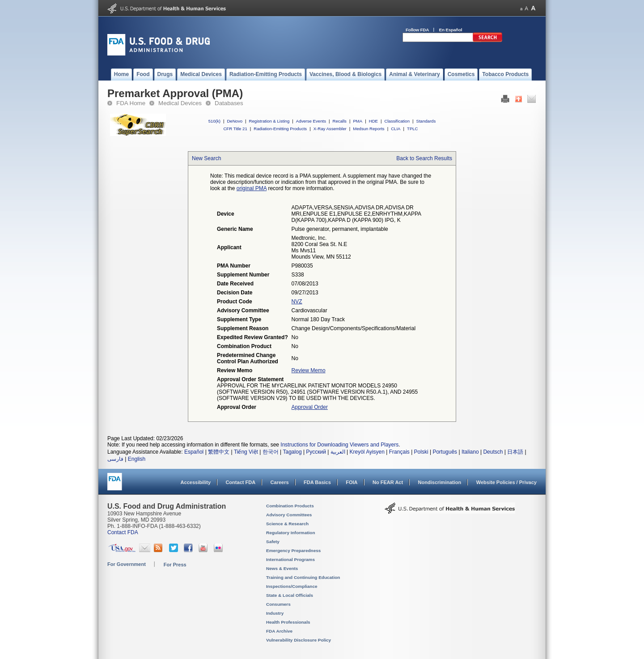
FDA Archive (279, 631)
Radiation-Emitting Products (280, 129)
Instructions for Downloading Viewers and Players (339, 445)
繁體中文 (219, 452)
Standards (426, 121)
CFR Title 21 (235, 129)
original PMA (252, 188)
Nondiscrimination (440, 482)
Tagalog (292, 452)
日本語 (515, 452)
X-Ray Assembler (330, 129)
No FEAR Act (388, 482)
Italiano (470, 452)
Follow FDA (417, 30)
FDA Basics (317, 482)
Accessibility (196, 482)
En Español (451, 30)
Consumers (278, 604)
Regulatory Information (291, 533)
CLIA (396, 129)
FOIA (352, 482)
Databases (229, 103)
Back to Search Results (424, 158)
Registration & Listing (269, 121)
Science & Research (287, 524)
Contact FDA (240, 482)
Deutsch (493, 452)
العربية (338, 452)
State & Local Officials (290, 595)
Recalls (339, 121)
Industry (275, 613)
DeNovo (235, 121)
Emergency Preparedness (293, 551)
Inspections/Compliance (292, 586)
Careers (280, 482)
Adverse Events (311, 121)
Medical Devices (180, 103)
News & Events (282, 568)
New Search (206, 158)
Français (399, 452)
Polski (421, 452)
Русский (316, 452)
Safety (273, 542)
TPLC (413, 129)
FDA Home (131, 103)
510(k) (214, 121)
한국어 (271, 452)
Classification (397, 121)
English (137, 459)
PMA (358, 121)
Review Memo (309, 370)
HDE (373, 121)
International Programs (290, 559)
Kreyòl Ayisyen (367, 452)
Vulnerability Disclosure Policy (299, 640)
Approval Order (310, 407)
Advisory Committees (289, 515)
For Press (175, 565)
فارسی (115, 459)
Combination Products (290, 506)
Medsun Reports (369, 129)
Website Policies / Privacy (506, 482)
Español (194, 452)
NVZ (297, 302)
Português (445, 452)
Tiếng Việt (246, 452)
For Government (127, 564)
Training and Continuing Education (303, 577)
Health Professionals (288, 622)
